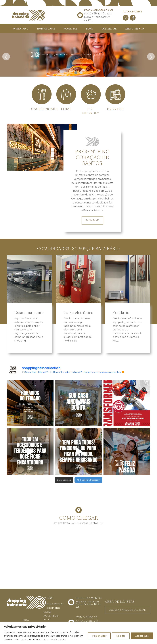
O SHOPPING (21, 29)
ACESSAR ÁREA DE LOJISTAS (128, 609)
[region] (78, 633)
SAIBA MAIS (92, 220)
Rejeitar (121, 636)
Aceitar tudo (142, 636)
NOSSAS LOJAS (46, 29)
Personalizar (99, 636)
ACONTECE (71, 29)
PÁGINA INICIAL (54, 604)
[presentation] (6, 56)
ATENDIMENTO (134, 29)
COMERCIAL (109, 29)
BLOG (89, 29)
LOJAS (47, 612)
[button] (76, 73)
